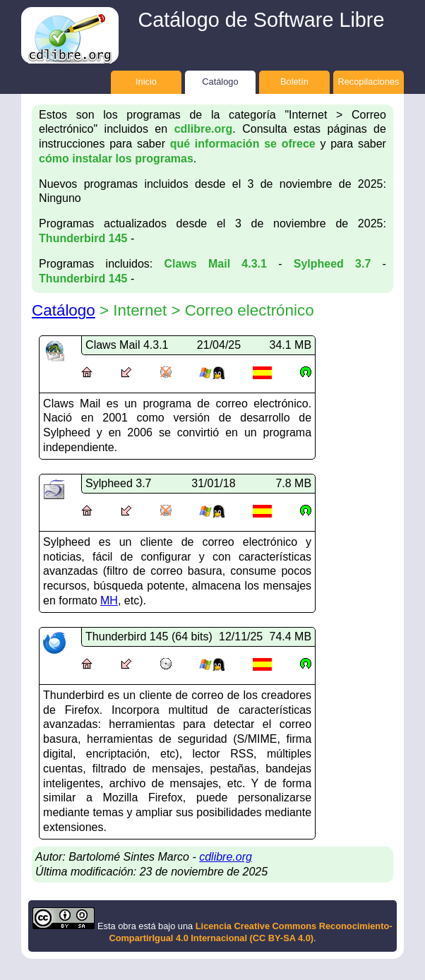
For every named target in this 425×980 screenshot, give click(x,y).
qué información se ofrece (243, 144)
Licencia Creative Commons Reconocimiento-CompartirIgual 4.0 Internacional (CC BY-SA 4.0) (250, 932)
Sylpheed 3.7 (333, 264)
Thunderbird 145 (83, 238)
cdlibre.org (204, 129)
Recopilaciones (369, 82)
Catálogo (220, 82)
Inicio (146, 82)
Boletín (294, 82)
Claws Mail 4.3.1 (216, 264)
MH (109, 600)
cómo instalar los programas (116, 159)
